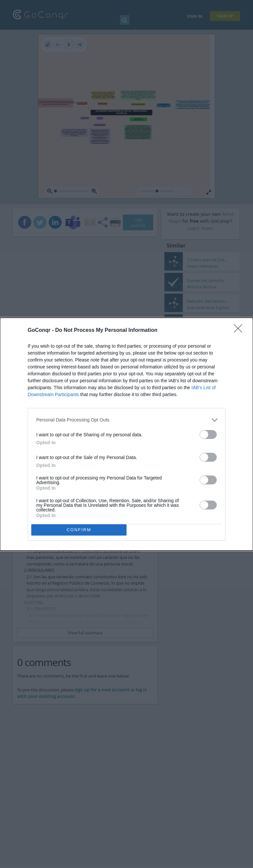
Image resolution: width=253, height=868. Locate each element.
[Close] (240, 331)
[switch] (208, 434)
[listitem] (126, 420)
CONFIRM (79, 530)
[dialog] (126, 434)
